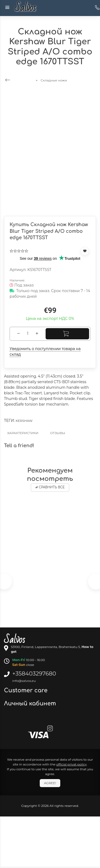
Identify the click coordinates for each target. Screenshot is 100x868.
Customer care (27, 690)
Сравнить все (50, 487)
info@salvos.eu (24, 681)
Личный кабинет (31, 704)
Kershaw (24, 421)
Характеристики (23, 433)
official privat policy (71, 764)
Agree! (50, 783)
